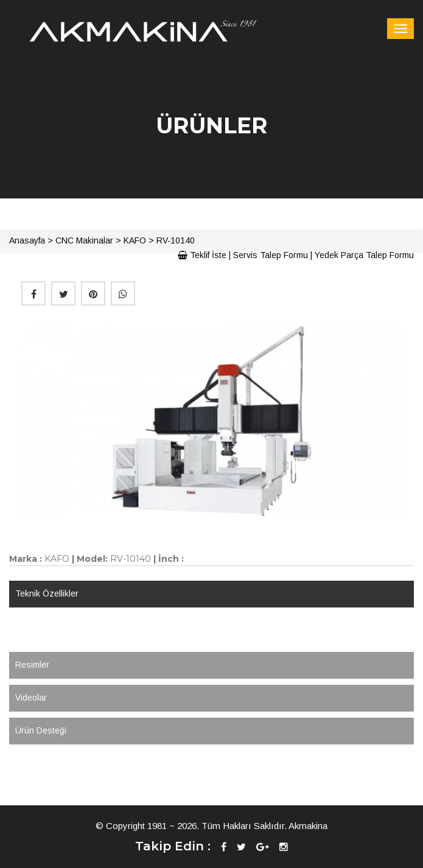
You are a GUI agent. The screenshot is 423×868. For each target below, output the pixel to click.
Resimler (32, 665)
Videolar (31, 698)
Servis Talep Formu (271, 255)
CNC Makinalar (84, 240)
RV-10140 (176, 240)
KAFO (135, 240)
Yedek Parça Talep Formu (364, 255)
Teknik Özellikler (47, 593)
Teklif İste (202, 255)
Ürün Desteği (41, 730)
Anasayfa (27, 240)
